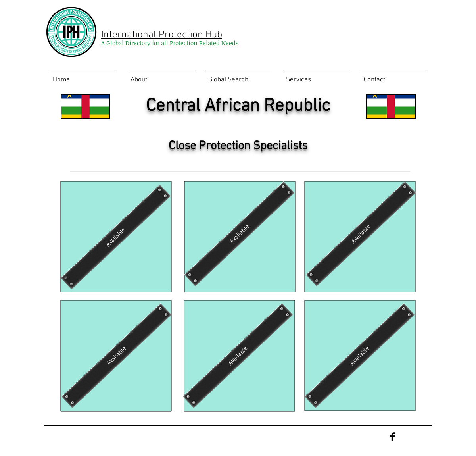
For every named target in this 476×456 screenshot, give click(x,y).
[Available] (116, 237)
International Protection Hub (162, 35)
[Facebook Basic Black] (393, 437)
